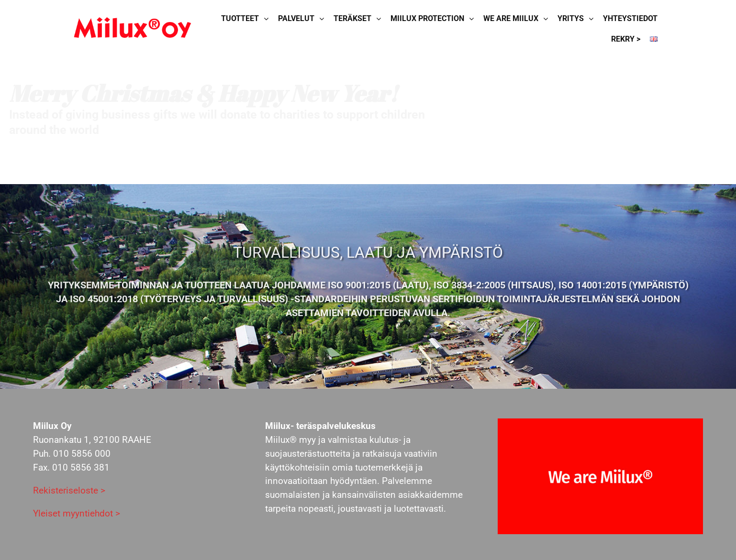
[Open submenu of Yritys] (593, 19)
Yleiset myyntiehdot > (77, 513)
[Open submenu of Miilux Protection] (474, 19)
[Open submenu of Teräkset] (381, 19)
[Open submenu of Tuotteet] (268, 19)
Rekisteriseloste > (69, 490)
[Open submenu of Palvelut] (324, 19)
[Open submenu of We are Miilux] (548, 19)
